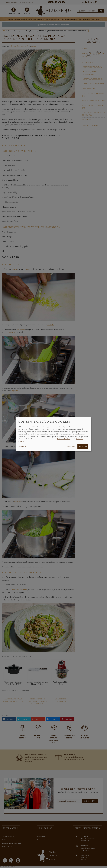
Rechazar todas (71, 446)
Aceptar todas (83, 446)
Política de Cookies (63, 439)
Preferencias (23, 446)
